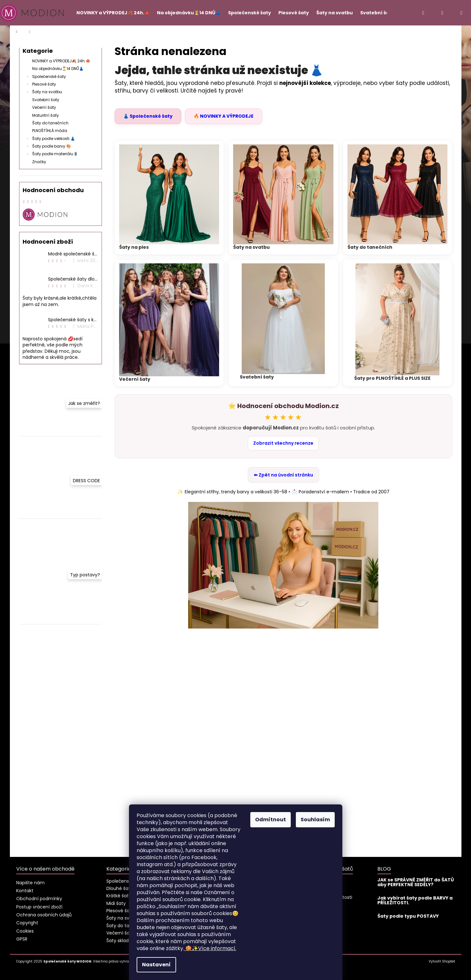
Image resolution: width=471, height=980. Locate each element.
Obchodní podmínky (39, 899)
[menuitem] (110, 13)
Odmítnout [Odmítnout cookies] (271, 820)
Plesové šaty (41, 85)
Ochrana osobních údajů (44, 915)
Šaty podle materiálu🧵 (52, 154)
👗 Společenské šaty (148, 116)
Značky (39, 162)
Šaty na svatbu (44, 92)
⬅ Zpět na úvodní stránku (283, 475)
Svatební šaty (46, 100)
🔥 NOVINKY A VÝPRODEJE (224, 116)
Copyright (27, 923)
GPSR (22, 939)
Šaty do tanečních (51, 123)
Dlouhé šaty (120, 888)
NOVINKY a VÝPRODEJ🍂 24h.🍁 (62, 61)
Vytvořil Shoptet (442, 962)
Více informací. (210, 948)
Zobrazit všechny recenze (283, 443)
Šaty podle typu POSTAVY (408, 916)
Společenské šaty (46, 77)
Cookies (25, 931)
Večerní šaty (45, 107)
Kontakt (25, 891)
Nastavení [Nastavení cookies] (156, 965)
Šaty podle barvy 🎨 (48, 147)
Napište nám (30, 883)
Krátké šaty (119, 896)
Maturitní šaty (46, 115)
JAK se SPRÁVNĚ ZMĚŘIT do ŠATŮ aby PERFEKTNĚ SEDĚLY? (416, 883)
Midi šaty (116, 903)
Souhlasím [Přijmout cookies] (315, 820)
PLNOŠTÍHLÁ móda (50, 131)
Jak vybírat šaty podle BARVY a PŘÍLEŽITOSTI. (415, 901)
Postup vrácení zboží (39, 907)
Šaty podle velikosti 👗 (50, 139)
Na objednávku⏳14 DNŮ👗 (58, 69)
